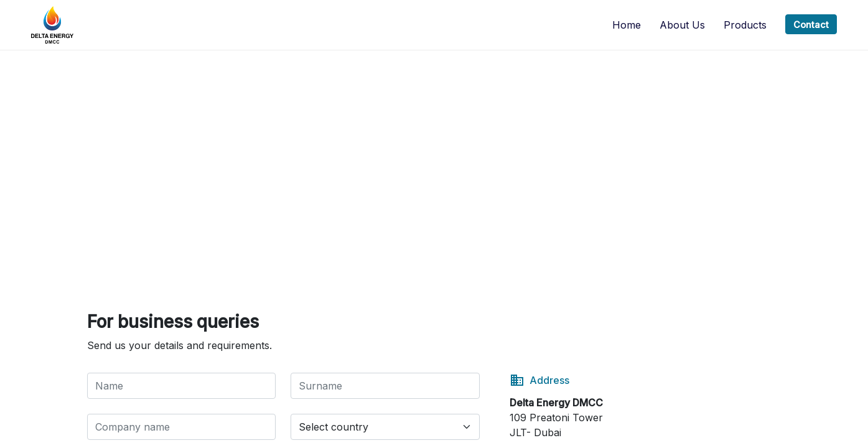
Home (627, 25)
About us (682, 25)
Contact (811, 25)
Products (745, 25)
